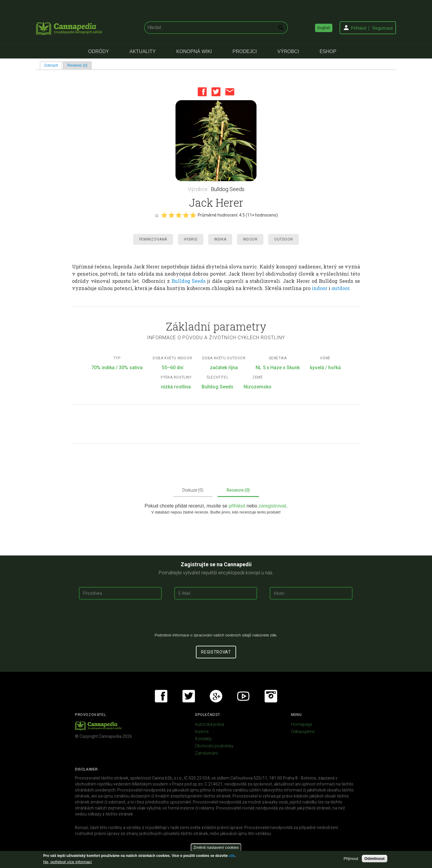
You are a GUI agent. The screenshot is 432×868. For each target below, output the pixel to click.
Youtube (243, 696)
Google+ (216, 696)
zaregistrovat (272, 506)
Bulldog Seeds (228, 189)
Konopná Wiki (194, 51)
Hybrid (191, 239)
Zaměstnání (206, 753)
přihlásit (238, 506)
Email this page (230, 92)
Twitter (216, 92)
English (324, 28)
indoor (319, 288)
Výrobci (288, 51)
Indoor (250, 239)
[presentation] (216, 618)
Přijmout (351, 859)
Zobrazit (53, 65)
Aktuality (143, 51)
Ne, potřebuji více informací (67, 862)
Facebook (202, 92)
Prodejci (245, 51)
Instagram (271, 696)
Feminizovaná (153, 239)
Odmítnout (375, 859)
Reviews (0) (77, 65)
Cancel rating (157, 215)
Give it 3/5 (178, 215)
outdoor (340, 288)
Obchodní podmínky (214, 746)
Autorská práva (210, 724)
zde (232, 856)
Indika (220, 239)
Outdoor (283, 239)
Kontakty (203, 739)
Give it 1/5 (164, 215)
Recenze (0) (238, 490)
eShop (328, 51)
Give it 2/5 (171, 215)
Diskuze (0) (193, 490)
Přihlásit (359, 28)
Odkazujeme (303, 732)
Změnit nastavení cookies (216, 847)
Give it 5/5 (193, 215)
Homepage (301, 724)
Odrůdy (99, 51)
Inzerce (202, 732)
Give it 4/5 (186, 215)
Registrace (383, 28)
